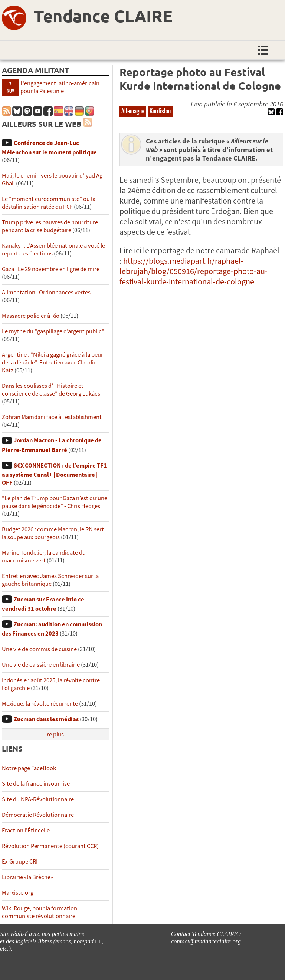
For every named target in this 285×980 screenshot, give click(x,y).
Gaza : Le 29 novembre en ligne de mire (51, 269)
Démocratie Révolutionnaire (38, 815)
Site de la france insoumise (36, 784)
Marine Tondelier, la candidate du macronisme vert (44, 557)
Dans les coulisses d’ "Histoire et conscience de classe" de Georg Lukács (51, 390)
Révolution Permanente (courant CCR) (50, 846)
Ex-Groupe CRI (20, 862)
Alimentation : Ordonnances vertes (46, 292)
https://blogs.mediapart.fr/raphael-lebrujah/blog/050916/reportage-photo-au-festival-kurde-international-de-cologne (194, 271)
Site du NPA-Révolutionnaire (38, 799)
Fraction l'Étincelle (26, 830)
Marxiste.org (18, 893)
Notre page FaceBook (29, 768)
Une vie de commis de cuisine (39, 649)
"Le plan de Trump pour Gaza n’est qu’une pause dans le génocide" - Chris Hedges (55, 502)
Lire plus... (55, 734)
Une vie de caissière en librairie (41, 665)
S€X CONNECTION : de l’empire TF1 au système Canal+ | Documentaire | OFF (54, 474)
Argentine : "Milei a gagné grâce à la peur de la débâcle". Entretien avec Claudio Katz (53, 362)
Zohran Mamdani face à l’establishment (52, 417)
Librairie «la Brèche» (27, 877)
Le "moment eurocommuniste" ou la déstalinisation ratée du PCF (49, 203)
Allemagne (133, 111)
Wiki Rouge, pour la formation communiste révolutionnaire (40, 912)
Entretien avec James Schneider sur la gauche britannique (50, 580)
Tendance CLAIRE (103, 16)
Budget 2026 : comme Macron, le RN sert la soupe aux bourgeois (53, 533)
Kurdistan (160, 111)
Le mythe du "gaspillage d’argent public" (53, 331)
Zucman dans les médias (46, 719)
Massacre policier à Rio (31, 316)
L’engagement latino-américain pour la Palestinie (60, 87)
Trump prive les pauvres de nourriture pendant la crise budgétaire (50, 226)
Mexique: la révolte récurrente (40, 704)
